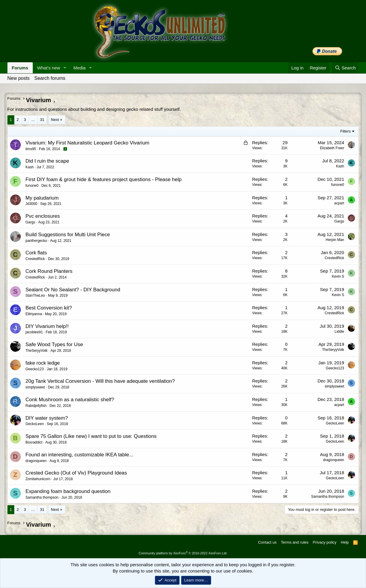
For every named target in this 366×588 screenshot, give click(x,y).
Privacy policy (324, 542)
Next (55, 120)
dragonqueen (36, 461)
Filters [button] (346, 131)
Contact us (267, 542)
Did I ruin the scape (47, 161)
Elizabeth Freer (332, 148)
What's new (49, 68)
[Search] (345, 68)
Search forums (50, 78)
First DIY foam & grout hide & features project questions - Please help (104, 179)
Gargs (31, 222)
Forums (20, 68)
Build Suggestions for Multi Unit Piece (68, 235)
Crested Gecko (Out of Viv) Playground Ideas (76, 473)
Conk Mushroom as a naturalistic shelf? (70, 400)
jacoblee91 (34, 332)
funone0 (32, 186)
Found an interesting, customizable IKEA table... (80, 455)
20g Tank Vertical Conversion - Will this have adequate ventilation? (100, 381)
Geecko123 (35, 369)
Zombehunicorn (38, 479)
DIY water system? (47, 418)
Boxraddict (34, 442)
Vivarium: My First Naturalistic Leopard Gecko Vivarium (88, 143)
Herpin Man (335, 240)
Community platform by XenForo (183, 553)
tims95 (31, 149)
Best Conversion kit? (49, 308)
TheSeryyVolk (37, 351)
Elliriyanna (34, 314)
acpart (339, 203)
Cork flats (36, 253)
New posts (19, 78)
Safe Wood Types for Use (54, 344)
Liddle (339, 332)
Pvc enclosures (43, 216)
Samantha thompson (42, 497)
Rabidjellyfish (36, 406)
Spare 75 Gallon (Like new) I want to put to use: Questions (91, 436)
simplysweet (35, 387)
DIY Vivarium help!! (47, 326)
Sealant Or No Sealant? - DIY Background (73, 290)
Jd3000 (31, 204)
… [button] (33, 120)
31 (42, 120)
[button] (65, 68)
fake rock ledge (43, 363)
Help (345, 542)
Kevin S (338, 276)
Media (79, 68)
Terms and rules (295, 542)
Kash (30, 167)
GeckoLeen (35, 424)
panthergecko (36, 241)
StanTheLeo (35, 295)
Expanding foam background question (68, 491)
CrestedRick (35, 259)
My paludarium (42, 198)
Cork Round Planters (49, 271)
